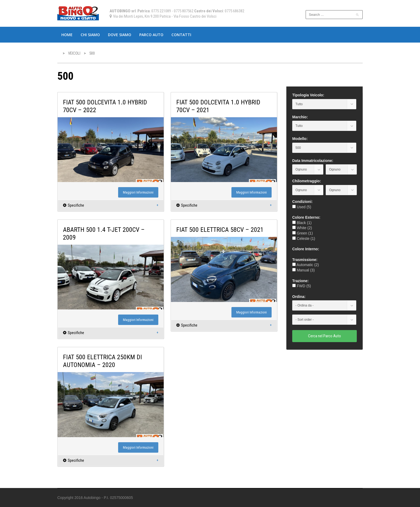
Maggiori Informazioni (138, 192)
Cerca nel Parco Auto (325, 336)
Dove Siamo (120, 35)
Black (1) (302, 223)
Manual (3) (303, 270)
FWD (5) (302, 286)
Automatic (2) (305, 265)
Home (67, 35)
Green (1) (303, 233)
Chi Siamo (90, 35)
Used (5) (302, 207)
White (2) (302, 228)
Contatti (181, 35)
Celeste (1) (304, 239)
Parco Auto (151, 35)
